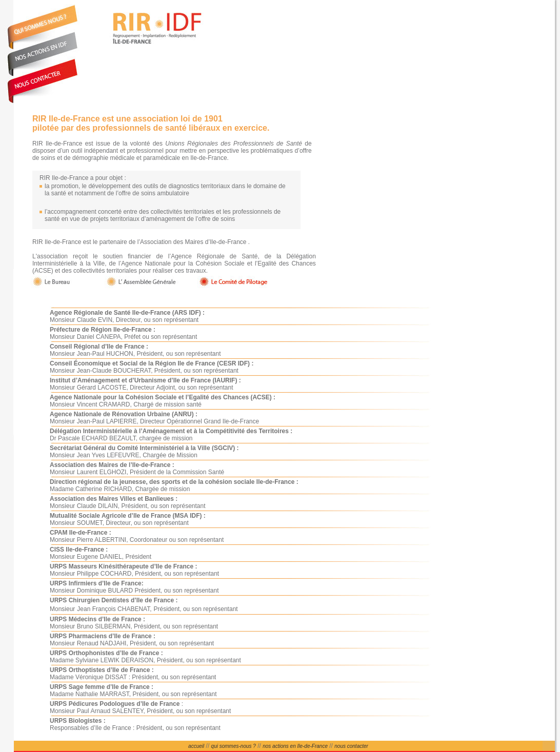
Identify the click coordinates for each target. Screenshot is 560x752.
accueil (196, 746)
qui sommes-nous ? (234, 746)
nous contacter (351, 746)
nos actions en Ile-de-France (295, 746)
